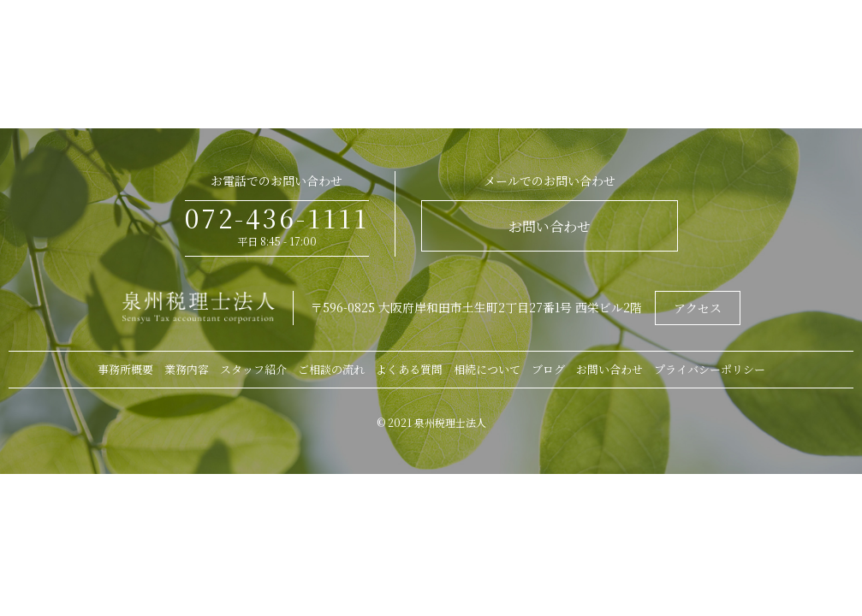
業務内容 (187, 369)
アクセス (698, 308)
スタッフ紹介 (253, 369)
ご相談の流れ (331, 369)
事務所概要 (125, 369)
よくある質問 (409, 369)
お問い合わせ (550, 226)
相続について (487, 369)
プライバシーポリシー (710, 369)
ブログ (548, 369)
